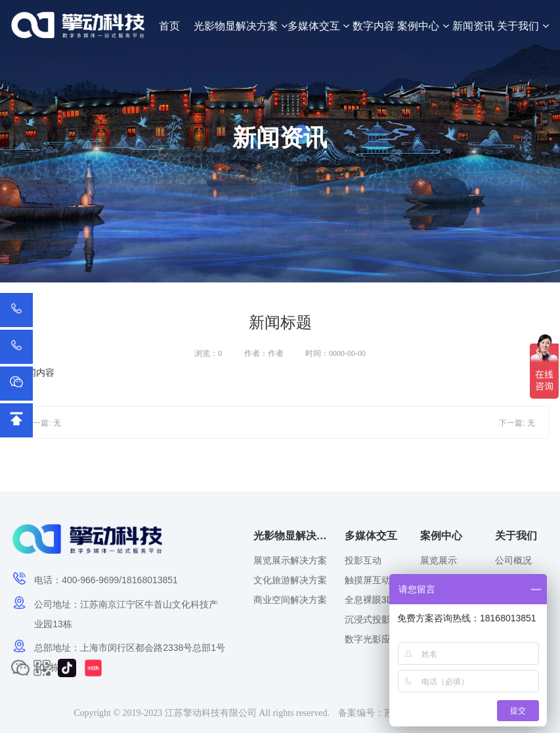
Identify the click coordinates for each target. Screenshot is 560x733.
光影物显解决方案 (240, 26)
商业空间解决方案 (290, 600)
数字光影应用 (372, 639)
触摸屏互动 (368, 580)
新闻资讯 (473, 26)
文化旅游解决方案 (290, 580)
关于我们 (523, 26)
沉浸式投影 (368, 619)
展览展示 (439, 560)
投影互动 (363, 560)
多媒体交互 (318, 26)
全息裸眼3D (369, 600)
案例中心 (423, 26)
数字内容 (374, 26)
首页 (169, 26)
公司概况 (513, 560)
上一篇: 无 (43, 423)
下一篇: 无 (517, 423)
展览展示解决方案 (290, 560)
